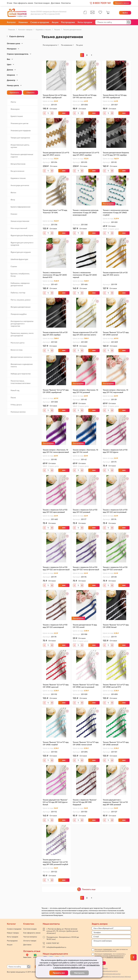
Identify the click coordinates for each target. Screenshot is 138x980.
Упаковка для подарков (21, 131)
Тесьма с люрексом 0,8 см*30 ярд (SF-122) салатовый (115, 568)
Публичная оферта (100, 968)
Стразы (14, 266)
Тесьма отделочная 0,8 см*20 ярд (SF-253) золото (115, 274)
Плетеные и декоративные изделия (22, 156)
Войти (125, 13)
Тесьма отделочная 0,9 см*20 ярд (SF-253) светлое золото (85, 334)
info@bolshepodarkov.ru (56, 947)
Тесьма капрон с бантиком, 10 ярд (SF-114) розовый (85, 391)
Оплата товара (30, 941)
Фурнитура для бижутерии (22, 235)
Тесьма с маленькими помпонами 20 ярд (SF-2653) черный (85, 275)
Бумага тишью (17, 116)
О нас (10, 3)
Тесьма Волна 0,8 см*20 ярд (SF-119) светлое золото (85, 96)
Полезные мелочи (18, 412)
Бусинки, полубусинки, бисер (20, 275)
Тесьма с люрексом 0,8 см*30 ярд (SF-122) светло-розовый (115, 511)
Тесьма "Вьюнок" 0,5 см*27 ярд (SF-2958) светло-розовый (86, 686)
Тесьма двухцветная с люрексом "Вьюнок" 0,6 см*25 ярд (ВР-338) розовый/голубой (55, 862)
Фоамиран (15, 109)
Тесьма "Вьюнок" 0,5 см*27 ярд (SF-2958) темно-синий (86, 743)
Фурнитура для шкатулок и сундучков (22, 244)
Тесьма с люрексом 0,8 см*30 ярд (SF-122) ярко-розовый (55, 511)
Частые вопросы (30, 937)
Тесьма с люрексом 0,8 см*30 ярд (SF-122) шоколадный (55, 626)
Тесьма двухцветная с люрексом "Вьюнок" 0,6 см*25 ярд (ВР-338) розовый (115, 802)
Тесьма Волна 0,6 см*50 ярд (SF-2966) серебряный (55, 96)
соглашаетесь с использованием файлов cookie (76, 966)
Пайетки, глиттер (18, 293)
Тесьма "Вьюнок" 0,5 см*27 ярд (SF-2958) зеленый (116, 743)
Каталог (11, 22)
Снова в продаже (40, 22)
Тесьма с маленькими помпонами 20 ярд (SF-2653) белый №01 (55, 275)
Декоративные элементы (21, 357)
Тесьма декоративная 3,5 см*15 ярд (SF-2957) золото (56, 154)
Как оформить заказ (23, 3)
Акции (55, 22)
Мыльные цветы (18, 343)
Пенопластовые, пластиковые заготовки (21, 382)
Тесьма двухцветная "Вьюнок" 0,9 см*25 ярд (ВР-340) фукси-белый (55, 802)
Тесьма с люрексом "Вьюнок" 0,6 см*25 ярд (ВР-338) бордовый (85, 802)
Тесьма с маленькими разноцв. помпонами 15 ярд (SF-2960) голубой (116, 213)
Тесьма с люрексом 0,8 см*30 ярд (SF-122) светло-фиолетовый (56, 568)
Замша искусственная (20, 221)
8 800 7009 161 (53, 943)
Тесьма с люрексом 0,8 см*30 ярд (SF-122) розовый (85, 511)
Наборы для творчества (21, 374)
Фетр (13, 200)
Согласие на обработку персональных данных (111, 977)
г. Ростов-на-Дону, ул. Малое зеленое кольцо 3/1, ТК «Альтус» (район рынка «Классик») (62, 931)
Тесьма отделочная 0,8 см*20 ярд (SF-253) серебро (55, 334)
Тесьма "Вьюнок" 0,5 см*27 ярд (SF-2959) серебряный (56, 391)
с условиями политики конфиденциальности (110, 955)
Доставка (55, 3)
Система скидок (42, 3)
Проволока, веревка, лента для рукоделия (22, 334)
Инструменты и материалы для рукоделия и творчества (22, 324)
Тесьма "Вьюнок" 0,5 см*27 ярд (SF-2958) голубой (56, 743)
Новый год (15, 390)
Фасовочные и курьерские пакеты (22, 365)
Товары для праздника (20, 138)
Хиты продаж (85, 22)
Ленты (13, 102)
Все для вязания (17, 171)
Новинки (23, 22)
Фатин (13, 193)
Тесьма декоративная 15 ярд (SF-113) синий (85, 626)
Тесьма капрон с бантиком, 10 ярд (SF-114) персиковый (115, 391)
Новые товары (13, 933)
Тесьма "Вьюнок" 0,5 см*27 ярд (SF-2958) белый (116, 626)
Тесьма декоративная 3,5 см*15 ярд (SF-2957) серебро (86, 154)
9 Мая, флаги (16, 405)
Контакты (66, 3)
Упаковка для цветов (19, 123)
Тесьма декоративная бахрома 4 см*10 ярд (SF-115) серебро (116, 154)
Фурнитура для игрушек (21, 252)
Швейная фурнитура (19, 259)
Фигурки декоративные (21, 307)
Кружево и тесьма (18, 178)
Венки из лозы (17, 350)
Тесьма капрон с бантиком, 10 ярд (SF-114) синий (85, 451)
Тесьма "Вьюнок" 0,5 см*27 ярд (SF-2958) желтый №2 (116, 686)
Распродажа (68, 22)
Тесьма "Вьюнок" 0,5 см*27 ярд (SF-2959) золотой (116, 334)
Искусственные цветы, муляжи (20, 146)
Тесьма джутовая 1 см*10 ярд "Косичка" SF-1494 (55, 211)
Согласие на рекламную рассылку (106, 974)
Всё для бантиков (18, 164)
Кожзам (14, 214)
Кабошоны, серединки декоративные (20, 284)
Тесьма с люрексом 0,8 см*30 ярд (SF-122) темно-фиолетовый (86, 568)
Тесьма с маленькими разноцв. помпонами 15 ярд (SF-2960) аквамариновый (86, 213)
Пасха (13, 398)
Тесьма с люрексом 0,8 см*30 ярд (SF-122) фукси (115, 451)
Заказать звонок (122, 3)
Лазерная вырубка (19, 314)
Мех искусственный (19, 228)
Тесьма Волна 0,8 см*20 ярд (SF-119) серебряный (115, 96)
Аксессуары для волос (20, 185)
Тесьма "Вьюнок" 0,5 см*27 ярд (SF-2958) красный (56, 686)
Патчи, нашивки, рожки (21, 300)
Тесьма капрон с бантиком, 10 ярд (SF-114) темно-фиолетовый (56, 451)
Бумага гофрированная (20, 207)
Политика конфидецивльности (105, 971)
